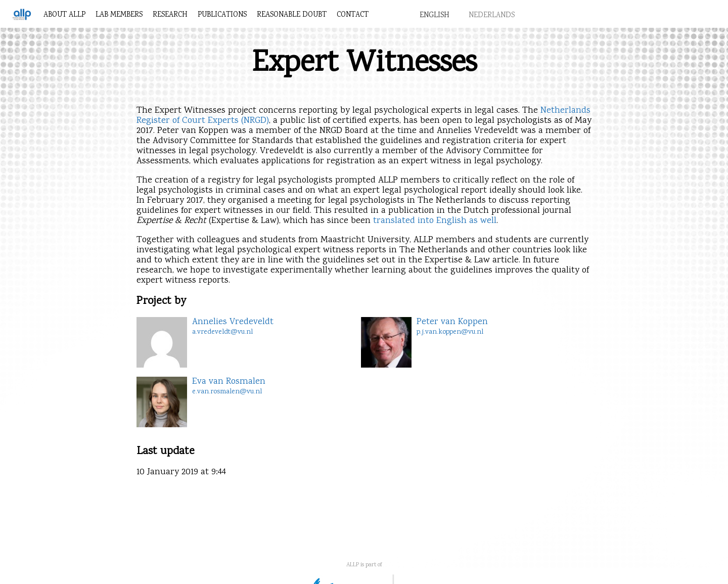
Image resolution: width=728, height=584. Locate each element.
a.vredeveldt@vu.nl (222, 332)
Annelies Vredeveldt (233, 322)
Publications (222, 15)
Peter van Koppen (452, 322)
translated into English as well (435, 221)
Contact (353, 15)
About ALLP (64, 15)
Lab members (119, 15)
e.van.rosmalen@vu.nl (227, 392)
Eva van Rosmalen (229, 382)
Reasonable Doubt (292, 15)
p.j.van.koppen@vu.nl (450, 332)
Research (170, 15)
